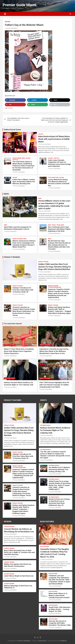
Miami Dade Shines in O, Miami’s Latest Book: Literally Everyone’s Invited (59, 595)
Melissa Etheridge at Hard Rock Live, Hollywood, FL (18, 587)
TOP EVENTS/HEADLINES (54, 287)
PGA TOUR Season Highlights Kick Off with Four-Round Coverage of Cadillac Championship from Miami (54, 385)
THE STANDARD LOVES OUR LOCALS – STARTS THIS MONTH (19, 119)
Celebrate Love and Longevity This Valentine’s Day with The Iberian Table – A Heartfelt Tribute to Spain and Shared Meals (60, 580)
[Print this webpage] (60, 105)
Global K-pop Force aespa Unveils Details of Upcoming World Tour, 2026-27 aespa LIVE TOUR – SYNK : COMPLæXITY (60, 485)
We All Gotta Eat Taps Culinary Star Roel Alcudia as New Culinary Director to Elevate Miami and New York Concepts (59, 245)
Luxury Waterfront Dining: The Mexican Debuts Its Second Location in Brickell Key (59, 183)
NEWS (6, 194)
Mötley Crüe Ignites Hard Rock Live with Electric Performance (18, 565)
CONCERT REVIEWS (9, 527)
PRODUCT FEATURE (43, 262)
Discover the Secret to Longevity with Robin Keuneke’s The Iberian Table (60, 623)
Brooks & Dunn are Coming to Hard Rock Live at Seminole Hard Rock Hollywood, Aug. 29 (59, 502)
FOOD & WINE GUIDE (53, 178)
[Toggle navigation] (5, 14)
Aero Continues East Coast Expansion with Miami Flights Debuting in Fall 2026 (59, 229)
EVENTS (43, 400)
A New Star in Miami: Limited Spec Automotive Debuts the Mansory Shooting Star (24, 182)
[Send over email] (37, 105)
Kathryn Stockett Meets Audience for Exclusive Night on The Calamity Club (19, 384)
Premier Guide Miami (19, 5)
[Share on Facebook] (15, 100)
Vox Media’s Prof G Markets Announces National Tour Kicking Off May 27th (59, 469)
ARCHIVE (8, 22)
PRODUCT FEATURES (13, 400)
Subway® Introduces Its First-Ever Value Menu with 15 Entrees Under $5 (23, 290)
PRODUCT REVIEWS (12, 257)
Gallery (41, 134)
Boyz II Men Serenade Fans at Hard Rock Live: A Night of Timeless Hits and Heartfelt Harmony (19, 552)
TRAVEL (54, 225)
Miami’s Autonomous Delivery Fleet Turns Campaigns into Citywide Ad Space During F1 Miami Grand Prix (24, 244)
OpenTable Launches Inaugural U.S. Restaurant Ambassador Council (18, 228)
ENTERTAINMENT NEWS (19, 158)
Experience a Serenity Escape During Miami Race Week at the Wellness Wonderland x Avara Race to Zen (54, 351)
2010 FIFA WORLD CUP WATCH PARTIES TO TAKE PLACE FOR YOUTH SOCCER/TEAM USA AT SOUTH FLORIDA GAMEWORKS (54, 120)
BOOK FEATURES (47, 522)
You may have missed (13, 324)
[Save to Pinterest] (15, 105)
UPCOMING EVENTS (10, 378)
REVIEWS (8, 522)
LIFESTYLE (15, 160)
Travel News (60, 225)
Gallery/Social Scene (12, 130)
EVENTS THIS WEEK (18, 239)
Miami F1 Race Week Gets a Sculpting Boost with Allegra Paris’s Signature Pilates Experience (19, 351)
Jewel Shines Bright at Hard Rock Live (19, 576)
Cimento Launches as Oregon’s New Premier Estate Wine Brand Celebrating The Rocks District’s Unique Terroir (24, 311)
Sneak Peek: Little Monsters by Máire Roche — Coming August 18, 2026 (60, 609)
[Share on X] (60, 100)
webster (10, 108)
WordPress (64, 641)
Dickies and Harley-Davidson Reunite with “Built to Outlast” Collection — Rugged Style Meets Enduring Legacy (59, 310)
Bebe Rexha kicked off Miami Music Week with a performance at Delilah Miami (54, 139)
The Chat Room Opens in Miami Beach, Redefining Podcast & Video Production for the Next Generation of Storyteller (23, 166)
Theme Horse (42, 641)
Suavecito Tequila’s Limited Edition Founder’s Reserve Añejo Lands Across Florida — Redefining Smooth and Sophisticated (59, 293)
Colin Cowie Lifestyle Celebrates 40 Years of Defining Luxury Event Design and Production (59, 163)
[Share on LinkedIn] (37, 100)
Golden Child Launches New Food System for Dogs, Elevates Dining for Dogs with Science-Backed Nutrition (55, 267)
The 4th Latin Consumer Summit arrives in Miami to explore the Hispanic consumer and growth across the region (55, 455)
